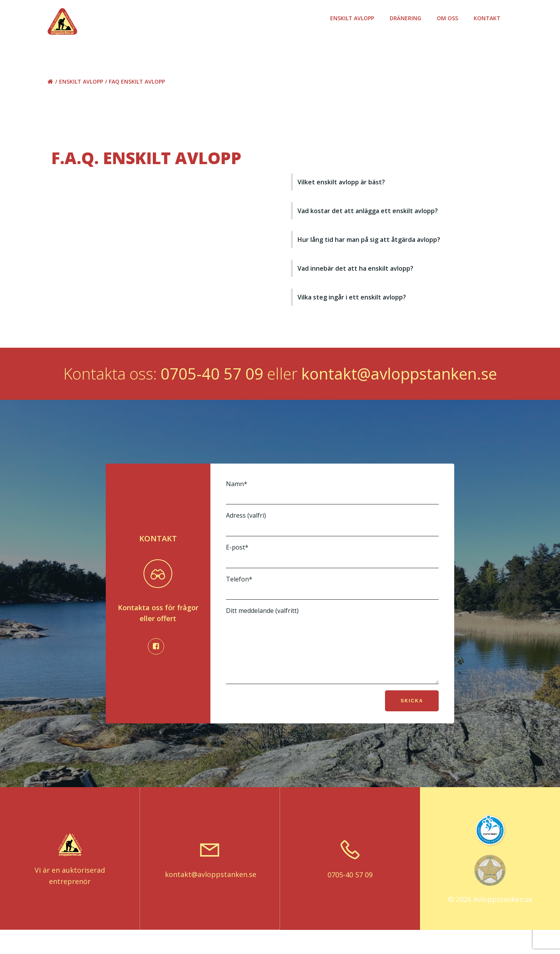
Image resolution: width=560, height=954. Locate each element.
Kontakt (489, 18)
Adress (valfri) (332, 536)
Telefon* (332, 599)
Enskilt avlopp (354, 18)
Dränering (407, 18)
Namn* (332, 504)
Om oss (449, 18)
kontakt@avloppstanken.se (399, 385)
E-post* (332, 568)
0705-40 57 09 (212, 385)
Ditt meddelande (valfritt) (332, 663)
